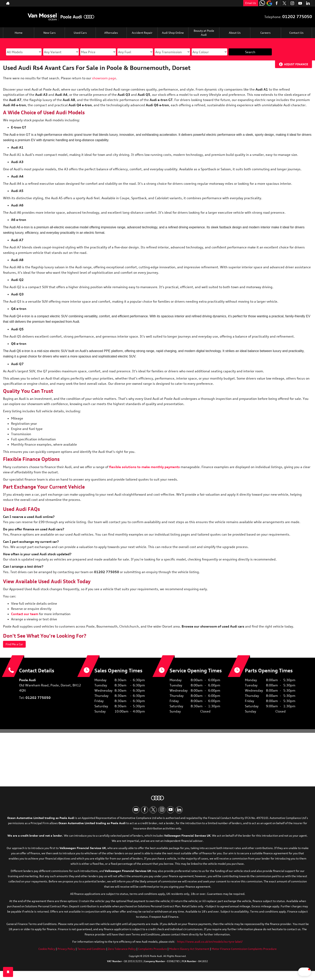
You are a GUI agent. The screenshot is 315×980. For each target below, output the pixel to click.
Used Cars (80, 33)
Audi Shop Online (173, 33)
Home (19, 33)
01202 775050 (297, 17)
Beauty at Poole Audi (204, 33)
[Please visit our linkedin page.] (308, 3)
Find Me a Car (16, 644)
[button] (293, 972)
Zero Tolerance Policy (122, 952)
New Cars (49, 33)
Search (250, 52)
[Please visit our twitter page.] (284, 3)
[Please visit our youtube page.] (300, 3)
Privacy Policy (66, 952)
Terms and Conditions (92, 952)
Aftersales (111, 33)
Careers (265, 33)
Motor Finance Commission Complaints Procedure (244, 952)
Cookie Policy (47, 952)
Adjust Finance (296, 64)
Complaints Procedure (152, 952)
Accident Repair (142, 33)
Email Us (251, 3)
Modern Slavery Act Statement (189, 952)
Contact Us (296, 33)
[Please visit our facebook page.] (277, 3)
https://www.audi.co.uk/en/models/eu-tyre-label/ (210, 945)
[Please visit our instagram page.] (292, 3)
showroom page (104, 78)
